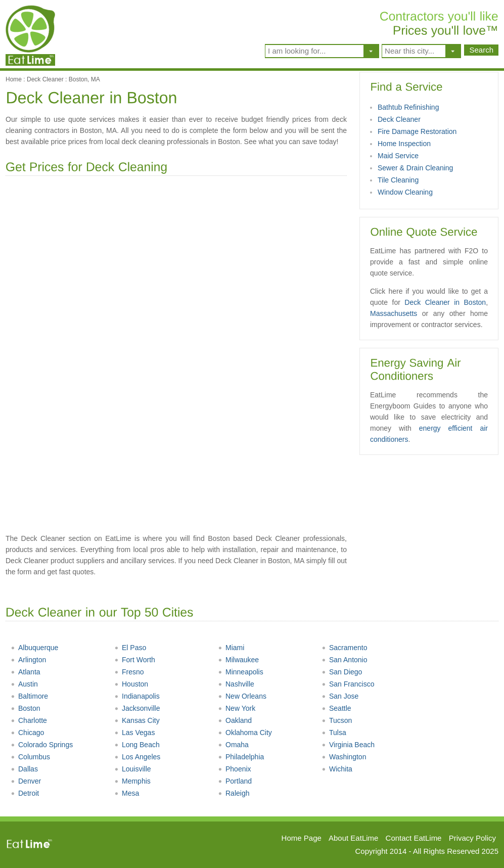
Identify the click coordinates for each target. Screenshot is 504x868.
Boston (26, 708)
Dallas (24, 769)
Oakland (235, 720)
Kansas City (137, 720)
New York (237, 708)
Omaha (233, 745)
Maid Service (398, 156)
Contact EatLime (414, 838)
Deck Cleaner (45, 79)
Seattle (336, 708)
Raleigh (234, 793)
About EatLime (353, 838)
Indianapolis (137, 696)
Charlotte (29, 720)
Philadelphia (241, 757)
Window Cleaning (405, 192)
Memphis (132, 781)
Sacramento (344, 648)
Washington (344, 757)
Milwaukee (238, 660)
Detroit (25, 793)
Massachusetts (394, 313)
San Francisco (348, 684)
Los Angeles (137, 757)
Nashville (236, 684)
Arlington (28, 660)
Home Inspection (404, 144)
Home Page (302, 838)
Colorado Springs (42, 745)
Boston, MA (84, 79)
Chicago (27, 733)
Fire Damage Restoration (417, 131)
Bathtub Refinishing (408, 107)
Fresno (129, 672)
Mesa (127, 793)
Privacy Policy (472, 838)
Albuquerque (34, 648)
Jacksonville (137, 708)
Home (14, 79)
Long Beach (137, 745)
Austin (24, 684)
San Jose (340, 696)
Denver (26, 781)
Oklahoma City (245, 733)
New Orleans (242, 696)
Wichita (337, 769)
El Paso (130, 648)
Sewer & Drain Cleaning (415, 168)
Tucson (337, 720)
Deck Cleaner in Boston (445, 302)
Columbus (30, 757)
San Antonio (345, 660)
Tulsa (334, 733)
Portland (235, 781)
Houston (131, 684)
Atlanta (26, 672)
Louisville (133, 769)
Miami (231, 648)
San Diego (342, 672)
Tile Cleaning (398, 180)
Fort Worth (135, 660)
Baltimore (29, 696)
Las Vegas (134, 733)
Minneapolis (241, 672)
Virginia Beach (348, 745)
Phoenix (235, 769)
